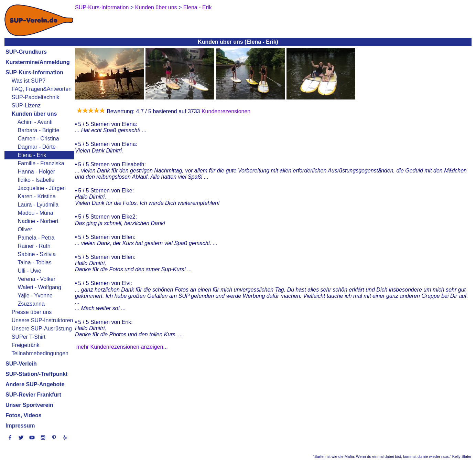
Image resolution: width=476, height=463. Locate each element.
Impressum (20, 426)
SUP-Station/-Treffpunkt (36, 374)
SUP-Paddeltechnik (36, 97)
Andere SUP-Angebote (35, 384)
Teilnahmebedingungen (40, 353)
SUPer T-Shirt (29, 337)
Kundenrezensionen (225, 111)
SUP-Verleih (21, 364)
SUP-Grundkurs (26, 52)
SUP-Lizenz (26, 106)
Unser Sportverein (29, 405)
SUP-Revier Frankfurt (33, 395)
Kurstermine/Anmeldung (38, 62)
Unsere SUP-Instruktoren (42, 320)
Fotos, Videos (24, 415)
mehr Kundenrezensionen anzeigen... (122, 347)
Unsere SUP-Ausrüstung (42, 329)
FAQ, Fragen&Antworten (42, 89)
